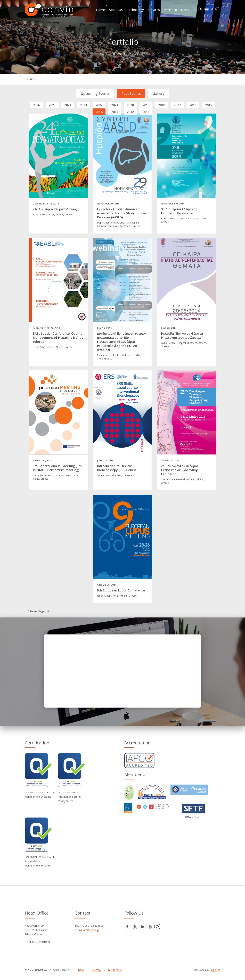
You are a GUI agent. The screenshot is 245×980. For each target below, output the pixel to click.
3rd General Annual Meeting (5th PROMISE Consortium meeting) (57, 468)
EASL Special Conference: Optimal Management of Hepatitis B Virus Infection (58, 338)
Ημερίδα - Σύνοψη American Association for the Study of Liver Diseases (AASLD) (122, 213)
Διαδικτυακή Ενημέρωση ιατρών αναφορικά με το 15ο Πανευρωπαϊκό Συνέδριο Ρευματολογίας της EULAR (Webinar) (121, 342)
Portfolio (31, 79)
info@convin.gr (91, 930)
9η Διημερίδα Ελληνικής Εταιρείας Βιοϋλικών (179, 211)
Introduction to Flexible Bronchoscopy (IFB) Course (117, 468)
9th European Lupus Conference (121, 590)
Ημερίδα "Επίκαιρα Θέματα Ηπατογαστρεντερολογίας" (182, 336)
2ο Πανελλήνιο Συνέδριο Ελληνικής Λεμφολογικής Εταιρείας (180, 470)
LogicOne (215, 970)
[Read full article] (58, 156)
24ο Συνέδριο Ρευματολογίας (55, 209)
